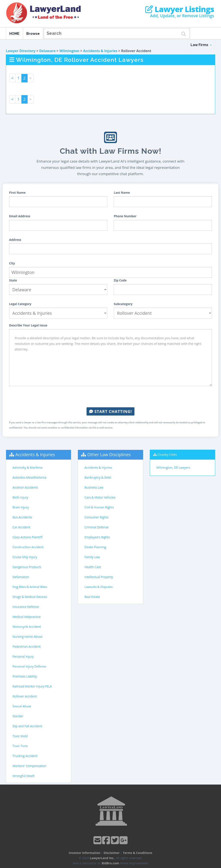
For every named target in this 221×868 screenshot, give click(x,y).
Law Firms (201, 45)
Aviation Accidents (25, 487)
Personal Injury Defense (29, 666)
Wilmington (69, 51)
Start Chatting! (110, 411)
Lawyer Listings (180, 9)
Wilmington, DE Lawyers (173, 468)
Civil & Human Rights (99, 507)
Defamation (21, 577)
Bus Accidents (22, 517)
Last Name (122, 193)
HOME (14, 34)
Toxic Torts (20, 746)
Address (15, 240)
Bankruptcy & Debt (98, 477)
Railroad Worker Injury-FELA (32, 686)
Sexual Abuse (22, 706)
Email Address (20, 216)
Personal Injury (23, 656)
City (12, 263)
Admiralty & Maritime (28, 468)
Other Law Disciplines (109, 455)
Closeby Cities (167, 455)
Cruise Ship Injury (25, 557)
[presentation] (110, 397)
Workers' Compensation (29, 766)
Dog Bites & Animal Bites (30, 587)
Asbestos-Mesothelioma (29, 477)
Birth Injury (20, 497)
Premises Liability (25, 676)
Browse (33, 34)
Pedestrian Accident (26, 647)
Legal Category (20, 304)
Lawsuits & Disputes (99, 587)
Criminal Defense (96, 527)
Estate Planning (95, 547)
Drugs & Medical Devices (30, 597)
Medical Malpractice (27, 617)
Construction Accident (28, 547)
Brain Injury (21, 507)
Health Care (93, 567)
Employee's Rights (97, 537)
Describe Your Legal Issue (28, 325)
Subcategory (123, 304)
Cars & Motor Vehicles (100, 497)
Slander (18, 716)
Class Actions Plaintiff (27, 537)
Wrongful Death (24, 776)
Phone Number (125, 216)
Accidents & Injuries (100, 51)
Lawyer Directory (21, 51)
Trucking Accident (25, 756)
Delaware (47, 51)
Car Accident (21, 527)
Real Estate (92, 597)
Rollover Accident (25, 696)
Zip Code (120, 280)
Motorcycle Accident (27, 627)
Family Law (92, 557)
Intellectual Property (99, 577)
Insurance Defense (26, 607)
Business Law (94, 487)
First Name (17, 193)
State (13, 280)
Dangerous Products (27, 567)
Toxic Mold (20, 736)
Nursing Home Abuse (28, 637)
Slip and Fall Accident (27, 726)
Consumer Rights (96, 517)
